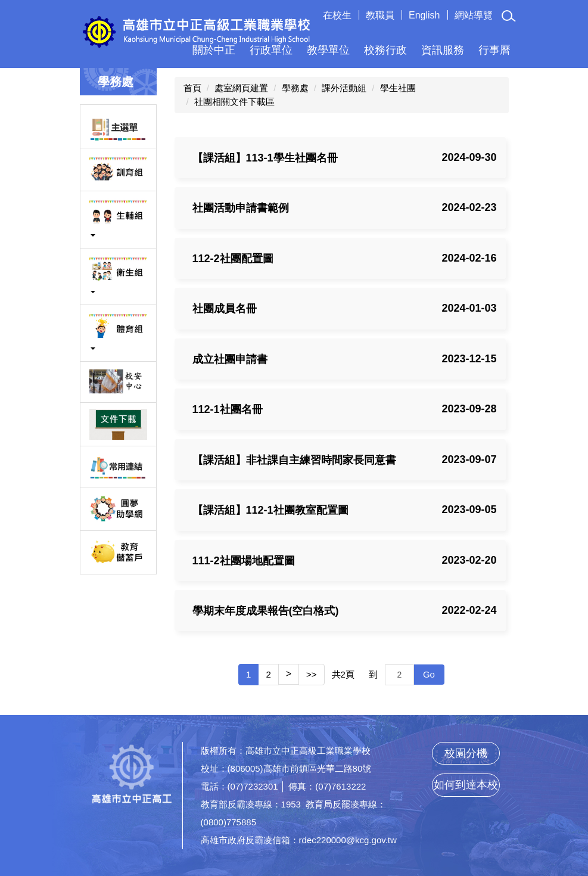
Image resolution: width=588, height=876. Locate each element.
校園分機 (466, 753)
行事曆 (494, 50)
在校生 (337, 15)
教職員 (380, 15)
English (424, 15)
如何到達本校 (466, 785)
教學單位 (328, 50)
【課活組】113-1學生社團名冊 (265, 158)
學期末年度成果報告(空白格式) (266, 611)
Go (429, 674)
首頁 (192, 88)
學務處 (295, 88)
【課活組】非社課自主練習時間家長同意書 (294, 460)
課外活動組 (344, 88)
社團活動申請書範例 (241, 208)
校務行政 (385, 50)
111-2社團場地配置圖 (244, 561)
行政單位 (271, 50)
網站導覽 (474, 15)
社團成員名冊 (225, 309)
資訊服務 (443, 50)
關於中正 (214, 50)
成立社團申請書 (230, 359)
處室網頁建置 (241, 88)
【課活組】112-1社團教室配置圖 (270, 510)
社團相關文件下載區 (234, 102)
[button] (509, 16)
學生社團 (398, 88)
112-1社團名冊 (228, 409)
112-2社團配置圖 (233, 259)
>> (312, 674)
